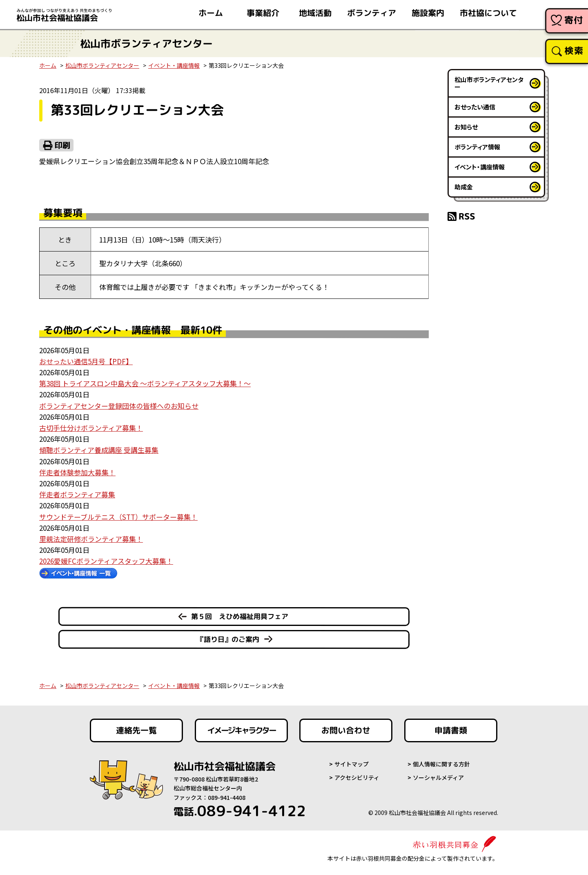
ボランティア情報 (477, 147)
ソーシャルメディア (438, 777)
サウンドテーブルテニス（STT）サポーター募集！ (118, 517)
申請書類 (451, 730)
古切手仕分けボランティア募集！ (91, 428)
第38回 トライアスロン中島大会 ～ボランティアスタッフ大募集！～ (145, 383)
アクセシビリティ (357, 777)
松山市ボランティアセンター (102, 65)
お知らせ (466, 127)
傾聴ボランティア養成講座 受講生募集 (99, 450)
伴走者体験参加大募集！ (77, 472)
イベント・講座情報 (174, 65)
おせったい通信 (475, 107)
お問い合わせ (346, 730)
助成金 (464, 187)
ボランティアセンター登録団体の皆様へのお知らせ (119, 406)
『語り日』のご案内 (228, 639)
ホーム (48, 65)
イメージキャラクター (241, 730)
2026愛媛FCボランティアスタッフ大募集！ (106, 561)
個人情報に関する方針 (441, 764)
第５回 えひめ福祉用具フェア (240, 616)
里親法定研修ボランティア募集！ (91, 539)
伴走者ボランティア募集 (77, 494)
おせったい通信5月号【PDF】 (86, 361)
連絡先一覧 (136, 730)
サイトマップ (352, 764)
